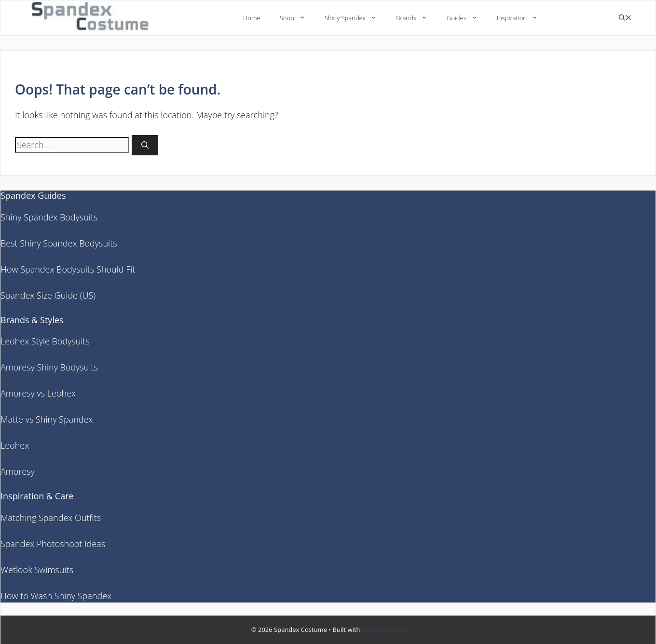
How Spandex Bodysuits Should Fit (68, 269)
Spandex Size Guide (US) (48, 295)
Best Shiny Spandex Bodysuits (59, 243)
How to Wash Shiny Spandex (56, 596)
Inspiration (522, 18)
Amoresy (18, 471)
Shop (297, 18)
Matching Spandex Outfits (51, 518)
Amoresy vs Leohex (38, 393)
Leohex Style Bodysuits (45, 341)
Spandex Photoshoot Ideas (53, 544)
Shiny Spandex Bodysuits (49, 217)
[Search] (145, 145)
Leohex (15, 445)
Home (252, 18)
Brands (417, 18)
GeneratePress (383, 630)
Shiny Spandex (355, 18)
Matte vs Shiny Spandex (47, 419)
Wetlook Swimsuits (37, 570)
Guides (467, 18)
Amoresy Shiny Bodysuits (49, 367)
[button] (625, 18)
